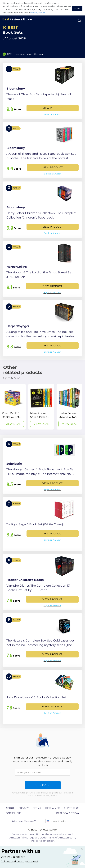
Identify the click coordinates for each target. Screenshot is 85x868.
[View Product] (42, 91)
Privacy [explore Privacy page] (24, 808)
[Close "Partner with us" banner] (82, 849)
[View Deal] (13, 407)
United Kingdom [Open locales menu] (59, 821)
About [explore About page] (10, 808)
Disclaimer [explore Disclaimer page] (52, 808)
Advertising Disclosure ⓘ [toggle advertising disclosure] (24, 821)
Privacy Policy (38, 13)
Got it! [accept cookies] (77, 8)
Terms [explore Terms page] (37, 808)
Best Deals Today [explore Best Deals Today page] (68, 813)
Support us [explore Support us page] (72, 808)
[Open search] (79, 21)
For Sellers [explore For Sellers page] (14, 813)
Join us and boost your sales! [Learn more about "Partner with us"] (20, 862)
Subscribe (43, 785)
